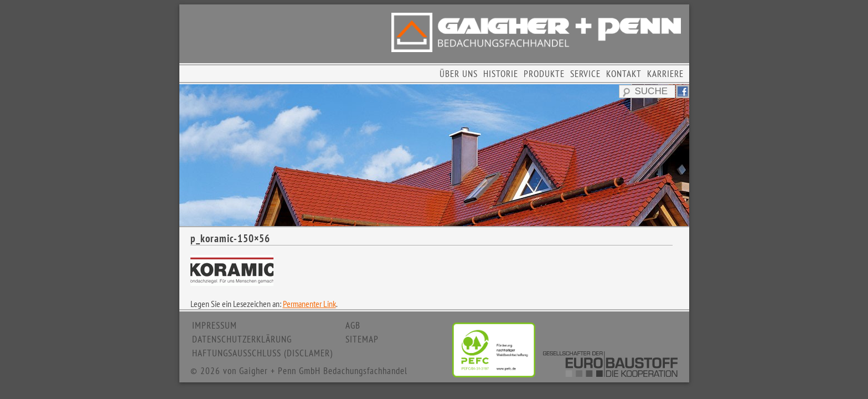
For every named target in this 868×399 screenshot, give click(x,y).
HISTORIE (501, 74)
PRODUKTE (544, 74)
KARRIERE (665, 74)
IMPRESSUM (215, 325)
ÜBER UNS (459, 74)
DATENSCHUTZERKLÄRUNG (242, 339)
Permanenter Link (309, 304)
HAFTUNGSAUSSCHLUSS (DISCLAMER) (262, 353)
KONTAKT (624, 74)
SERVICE (585, 74)
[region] (434, 155)
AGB (353, 325)
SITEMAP (362, 339)
